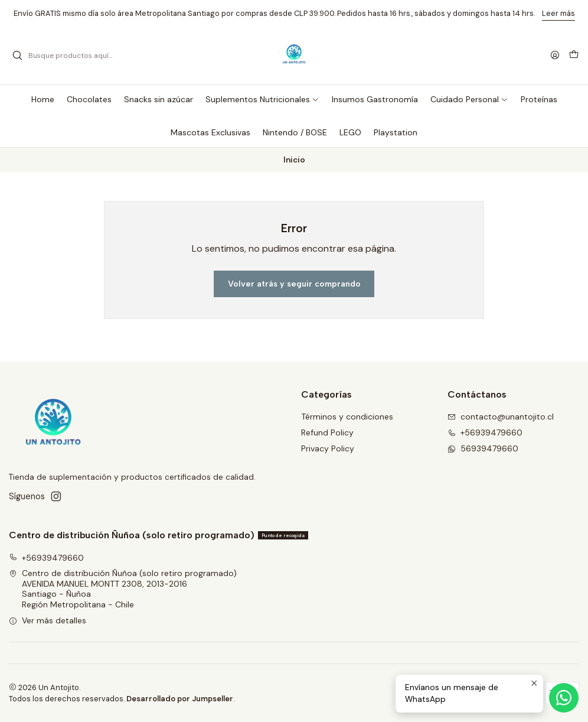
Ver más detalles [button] (48, 620)
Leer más (558, 13)
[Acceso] (555, 56)
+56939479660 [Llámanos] (485, 432)
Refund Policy (327, 432)
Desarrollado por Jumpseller (180, 699)
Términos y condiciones (347, 417)
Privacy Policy (328, 448)
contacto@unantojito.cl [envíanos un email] (501, 417)
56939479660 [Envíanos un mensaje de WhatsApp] (483, 448)
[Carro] (574, 56)
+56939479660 (46, 558)
